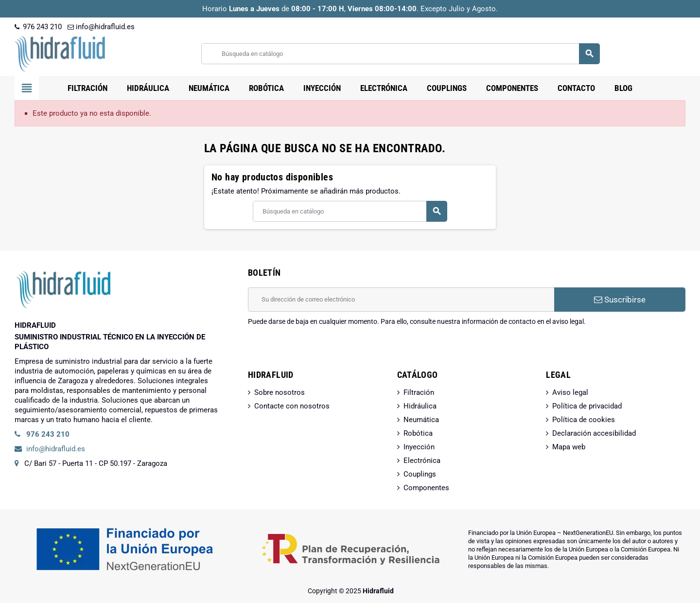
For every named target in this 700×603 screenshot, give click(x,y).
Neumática (421, 420)
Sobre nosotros (280, 392)
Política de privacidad (587, 406)
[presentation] (322, 351)
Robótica (418, 433)
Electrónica (422, 461)
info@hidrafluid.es (101, 27)
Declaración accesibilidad (594, 433)
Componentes (426, 488)
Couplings (420, 474)
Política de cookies (584, 420)
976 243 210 (38, 27)
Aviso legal (570, 392)
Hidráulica (420, 406)
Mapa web (569, 447)
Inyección (419, 447)
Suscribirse (620, 300)
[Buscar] (400, 54)
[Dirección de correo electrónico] (401, 300)
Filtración (419, 392)
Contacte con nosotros (292, 406)
